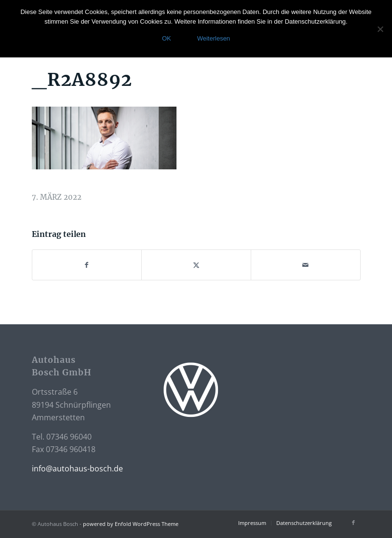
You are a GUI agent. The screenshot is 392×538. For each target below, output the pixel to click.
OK (167, 38)
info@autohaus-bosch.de (77, 469)
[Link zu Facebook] (353, 523)
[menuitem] (252, 523)
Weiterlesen (214, 38)
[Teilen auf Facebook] (87, 265)
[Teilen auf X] (196, 265)
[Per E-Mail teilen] (306, 265)
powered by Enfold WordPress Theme (131, 524)
